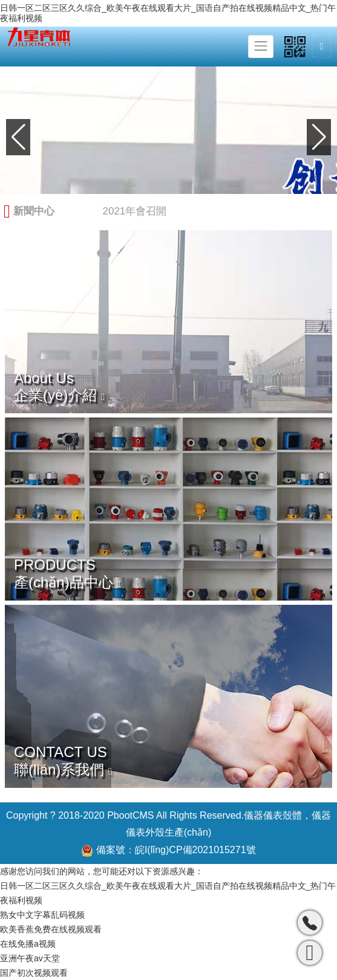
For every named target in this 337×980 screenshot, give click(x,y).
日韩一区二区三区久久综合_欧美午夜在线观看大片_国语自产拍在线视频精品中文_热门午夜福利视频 (168, 13)
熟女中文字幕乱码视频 (42, 915)
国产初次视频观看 (34, 973)
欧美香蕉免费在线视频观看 (51, 929)
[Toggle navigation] (261, 47)
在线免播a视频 (28, 944)
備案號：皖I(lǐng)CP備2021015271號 (168, 851)
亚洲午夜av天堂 (30, 958)
